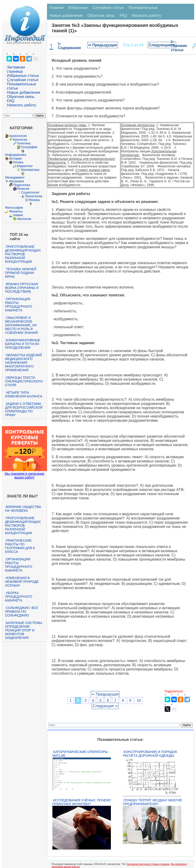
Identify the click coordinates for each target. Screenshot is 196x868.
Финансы (16, 211)
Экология (24, 219)
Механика (16, 181)
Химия (18, 215)
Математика (30, 170)
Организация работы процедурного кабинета (18, 305)
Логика (18, 162)
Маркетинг (25, 166)
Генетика (24, 143)
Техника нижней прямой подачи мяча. (21, 273)
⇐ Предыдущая (103, 45)
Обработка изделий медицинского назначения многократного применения (23, 363)
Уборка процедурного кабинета (18, 597)
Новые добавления (24, 92)
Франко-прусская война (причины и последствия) (22, 288)
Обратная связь (21, 97)
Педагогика (21, 185)
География (29, 147)
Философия (14, 208)
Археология (18, 136)
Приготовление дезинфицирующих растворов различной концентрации (23, 254)
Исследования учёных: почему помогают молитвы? (82, 802)
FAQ (11, 101)
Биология (20, 140)
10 (139, 701)
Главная (56, 8)
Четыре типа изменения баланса (24, 394)
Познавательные (143, 8)
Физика (34, 200)
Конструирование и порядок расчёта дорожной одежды (150, 754)
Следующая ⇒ (162, 45)
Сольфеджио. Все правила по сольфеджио (21, 612)
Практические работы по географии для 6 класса (20, 546)
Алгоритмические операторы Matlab (80, 754)
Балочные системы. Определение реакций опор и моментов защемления (24, 630)
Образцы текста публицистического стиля (24, 381)
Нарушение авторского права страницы (148, 864)
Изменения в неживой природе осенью (22, 582)
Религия (23, 189)
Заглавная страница (16, 69)
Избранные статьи (23, 76)
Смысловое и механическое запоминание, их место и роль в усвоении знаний (21, 325)
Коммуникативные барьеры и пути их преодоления (22, 344)
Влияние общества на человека (23, 509)
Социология (30, 192)
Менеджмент (15, 177)
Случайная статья (22, 80)
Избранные (78, 8)
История (15, 158)
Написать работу (22, 105)
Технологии (33, 196)
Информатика (15, 155)
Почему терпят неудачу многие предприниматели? (152, 802)
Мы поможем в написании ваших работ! (24, 475)
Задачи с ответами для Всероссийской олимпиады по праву (24, 409)
